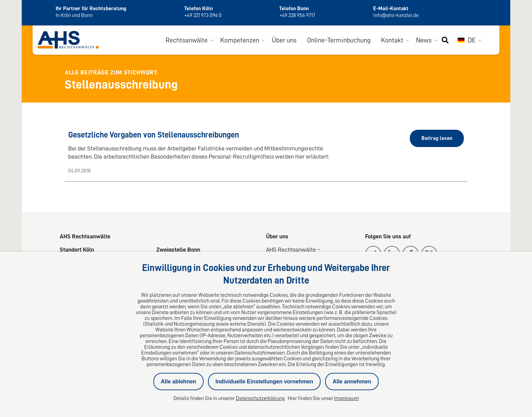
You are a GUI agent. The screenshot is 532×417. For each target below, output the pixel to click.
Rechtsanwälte (187, 40)
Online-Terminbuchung (339, 40)
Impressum (347, 398)
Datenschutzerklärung (260, 398)
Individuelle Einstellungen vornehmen (264, 382)
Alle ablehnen (178, 382)
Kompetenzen (240, 40)
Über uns (284, 40)
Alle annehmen (352, 382)
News (424, 40)
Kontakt (392, 40)
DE (467, 40)
